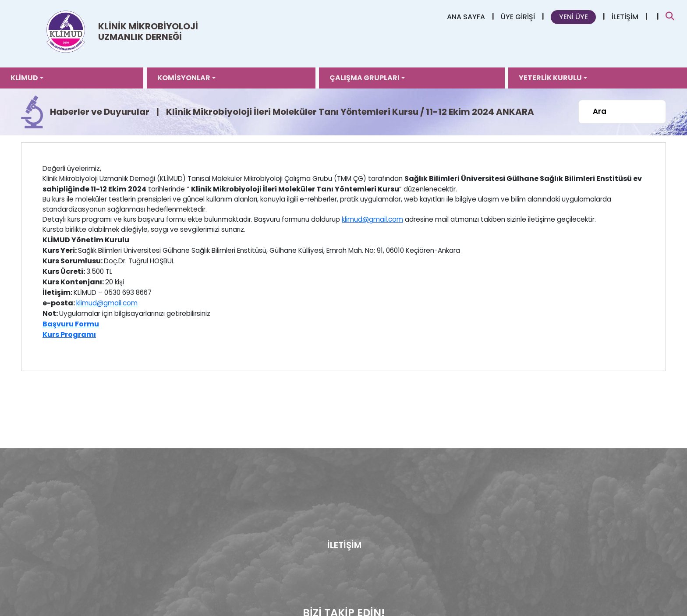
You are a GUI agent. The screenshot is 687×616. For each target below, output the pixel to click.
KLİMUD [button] (24, 78)
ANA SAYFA (466, 17)
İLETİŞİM (625, 17)
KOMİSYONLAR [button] (184, 78)
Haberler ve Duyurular (100, 112)
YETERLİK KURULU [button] (550, 78)
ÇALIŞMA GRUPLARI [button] (365, 78)
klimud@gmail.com (372, 219)
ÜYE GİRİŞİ (518, 17)
